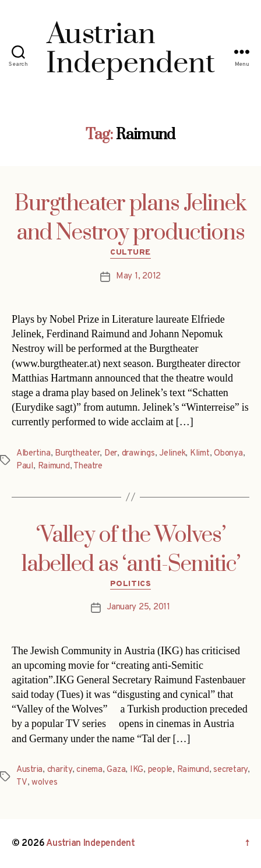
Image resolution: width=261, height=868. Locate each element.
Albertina (33, 454)
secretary (230, 770)
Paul (25, 466)
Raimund (54, 466)
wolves (44, 783)
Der (111, 454)
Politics (130, 584)
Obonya (228, 454)
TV (22, 783)
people (160, 770)
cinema (89, 770)
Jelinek (172, 454)
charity (60, 770)
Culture (130, 253)
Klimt (200, 454)
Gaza (116, 770)
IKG (137, 770)
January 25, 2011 (138, 607)
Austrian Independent (91, 844)
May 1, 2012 (138, 276)
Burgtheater (77, 454)
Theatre (88, 466)
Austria (29, 770)
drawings (138, 454)
